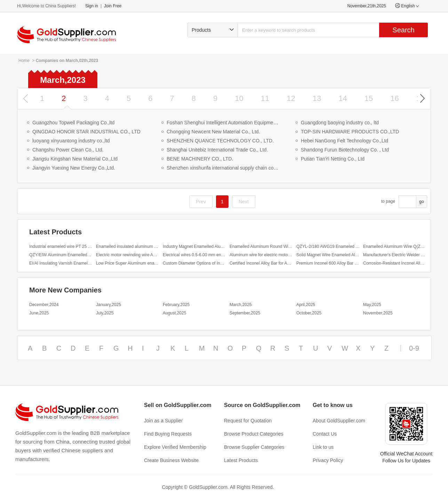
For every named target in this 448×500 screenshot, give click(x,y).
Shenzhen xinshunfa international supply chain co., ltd (223, 168)
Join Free (113, 6)
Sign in (92, 6)
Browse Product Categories (254, 434)
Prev (201, 202)
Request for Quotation (248, 421)
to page (388, 201)
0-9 (414, 348)
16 (394, 98)
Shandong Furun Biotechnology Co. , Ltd (345, 150)
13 (317, 98)
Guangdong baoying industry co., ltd (340, 123)
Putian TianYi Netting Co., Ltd (333, 159)
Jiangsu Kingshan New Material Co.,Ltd (75, 159)
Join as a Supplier (163, 421)
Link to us (323, 447)
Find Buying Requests (168, 434)
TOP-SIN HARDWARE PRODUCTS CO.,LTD (350, 132)
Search (403, 30)
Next (244, 202)
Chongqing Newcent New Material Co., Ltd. (213, 132)
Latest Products (241, 460)
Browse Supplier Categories (254, 447)
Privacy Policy (328, 460)
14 (343, 98)
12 (291, 98)
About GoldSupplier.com (339, 421)
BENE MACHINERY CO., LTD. (200, 159)
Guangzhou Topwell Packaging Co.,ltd (73, 123)
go (421, 202)
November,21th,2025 (367, 6)
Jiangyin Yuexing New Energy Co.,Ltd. (74, 168)
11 (265, 98)
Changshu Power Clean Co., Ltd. (68, 150)
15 (369, 98)
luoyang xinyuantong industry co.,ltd (71, 141)
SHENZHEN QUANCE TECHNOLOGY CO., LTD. (220, 141)
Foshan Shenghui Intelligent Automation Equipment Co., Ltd (223, 123)
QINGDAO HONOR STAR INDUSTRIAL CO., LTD (86, 132)
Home (24, 61)
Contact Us (325, 434)
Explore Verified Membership (175, 447)
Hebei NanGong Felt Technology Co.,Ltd (345, 141)
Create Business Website (171, 460)
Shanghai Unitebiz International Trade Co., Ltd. (217, 150)
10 (239, 98)
